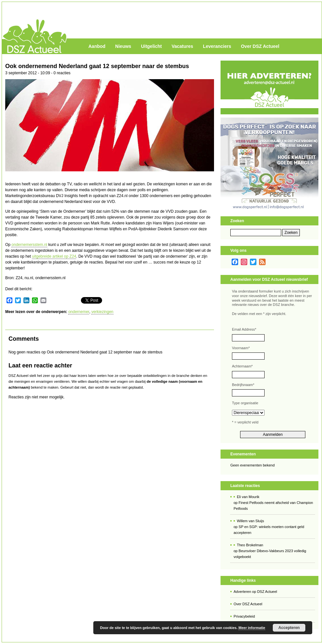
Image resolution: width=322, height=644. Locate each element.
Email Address (244, 329)
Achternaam (242, 366)
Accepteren (289, 628)
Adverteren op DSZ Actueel (255, 592)
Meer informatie (252, 628)
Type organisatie (245, 403)
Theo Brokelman (250, 545)
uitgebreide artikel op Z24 (54, 256)
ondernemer (79, 312)
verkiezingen (102, 312)
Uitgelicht (151, 46)
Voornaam (241, 348)
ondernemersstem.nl (29, 245)
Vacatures (182, 46)
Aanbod (97, 46)
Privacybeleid (244, 616)
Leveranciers (217, 46)
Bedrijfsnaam (243, 385)
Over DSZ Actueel (260, 46)
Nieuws (123, 46)
